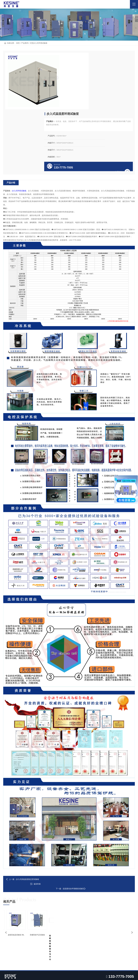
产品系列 (25, 52)
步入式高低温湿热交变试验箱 (28, 824)
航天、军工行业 (68, 907)
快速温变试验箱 (35, 919)
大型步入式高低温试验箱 (119, 874)
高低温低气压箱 (35, 915)
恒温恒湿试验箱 (35, 911)
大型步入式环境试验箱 (39, 52)
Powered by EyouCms (76, 975)
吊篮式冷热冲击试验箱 (85, 874)
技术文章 (94, 911)
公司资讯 (94, 907)
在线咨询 (120, 113)
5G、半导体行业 (68, 911)
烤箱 (23, 966)
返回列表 (69, 824)
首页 (18, 52)
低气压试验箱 (44, 966)
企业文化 (7, 911)
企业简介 (7, 907)
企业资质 (7, 915)
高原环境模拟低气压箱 (19, 874)
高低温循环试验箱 (53, 874)
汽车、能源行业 (68, 915)
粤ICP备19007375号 (100, 975)
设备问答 (94, 915)
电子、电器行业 (68, 919)
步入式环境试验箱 (20, 140)
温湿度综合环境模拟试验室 (117, 824)
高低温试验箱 (34, 907)
